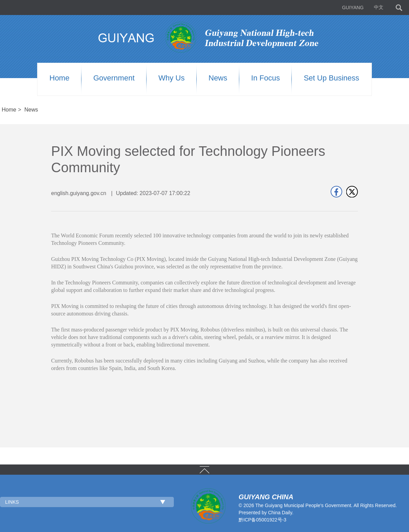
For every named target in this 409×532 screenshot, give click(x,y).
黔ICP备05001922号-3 (262, 520)
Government (114, 78)
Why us (172, 78)
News (218, 78)
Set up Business (331, 78)
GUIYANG (353, 8)
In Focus (266, 78)
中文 (379, 7)
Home (59, 78)
